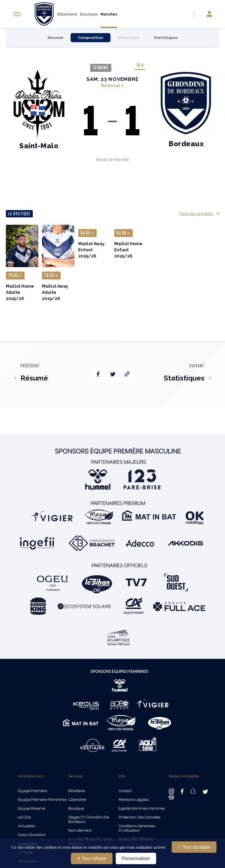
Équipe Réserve (31, 808)
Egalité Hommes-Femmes (142, 808)
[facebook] (98, 375)
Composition (91, 38)
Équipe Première (33, 791)
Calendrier (77, 800)
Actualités (27, 826)
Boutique (89, 14)
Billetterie (67, 14)
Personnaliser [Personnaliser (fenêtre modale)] (136, 858)
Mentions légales (134, 800)
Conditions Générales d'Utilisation (137, 828)
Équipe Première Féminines (42, 800)
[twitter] (113, 375)
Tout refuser (92, 858)
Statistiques (166, 38)
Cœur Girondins (32, 835)
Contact (125, 791)
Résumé (55, 38)
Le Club (24, 817)
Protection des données (139, 817)
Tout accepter (194, 847)
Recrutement (80, 830)
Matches (109, 14)
